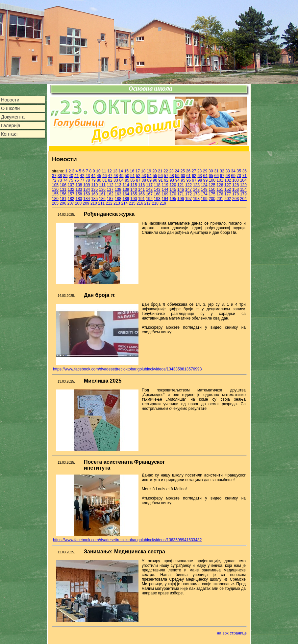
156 (63, 194)
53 (144, 176)
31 (216, 171)
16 (132, 171)
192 (149, 199)
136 (102, 189)
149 (204, 189)
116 (141, 185)
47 (110, 176)
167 (149, 194)
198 (196, 199)
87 (138, 180)
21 (160, 171)
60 (183, 176)
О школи (10, 108)
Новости (10, 100)
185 (94, 199)
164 (126, 194)
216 (140, 203)
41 (76, 176)
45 (99, 176)
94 (177, 180)
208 (78, 203)
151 (220, 189)
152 (228, 189)
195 (173, 199)
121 (181, 185)
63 (199, 176)
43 (88, 176)
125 (212, 185)
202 (228, 199)
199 (204, 199)
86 (132, 180)
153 (236, 189)
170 (173, 194)
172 (188, 194)
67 (222, 176)
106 (63, 185)
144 (165, 189)
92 (166, 180)
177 (228, 194)
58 (172, 176)
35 (239, 171)
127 (228, 185)
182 (71, 199)
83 (116, 180)
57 (166, 176)
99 (205, 180)
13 (115, 171)
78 (88, 180)
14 (121, 171)
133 (79, 189)
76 (76, 180)
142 (149, 189)
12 (109, 171)
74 (65, 180)
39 (65, 176)
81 (104, 180)
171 (181, 194)
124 (204, 185)
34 (233, 171)
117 (149, 185)
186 (102, 199)
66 (216, 176)
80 (99, 180)
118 (157, 185)
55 (155, 176)
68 (227, 176)
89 (149, 180)
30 (211, 171)
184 (87, 199)
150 (212, 189)
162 (110, 194)
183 (79, 199)
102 (228, 180)
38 (60, 176)
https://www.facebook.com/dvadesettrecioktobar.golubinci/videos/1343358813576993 (127, 369)
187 (110, 199)
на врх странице (232, 633)
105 (55, 185)
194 (165, 199)
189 (126, 199)
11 (104, 171)
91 (161, 180)
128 (236, 185)
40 (71, 176)
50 (127, 176)
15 (126, 171)
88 (144, 180)
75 (71, 180)
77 (82, 180)
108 (79, 185)
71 (245, 176)
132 (71, 189)
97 (194, 180)
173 (196, 194)
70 (239, 176)
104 (243, 180)
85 (127, 180)
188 (118, 199)
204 (243, 199)
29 (205, 171)
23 (171, 171)
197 (188, 199)
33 (227, 171)
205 (55, 203)
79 (93, 180)
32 (222, 171)
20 (154, 171)
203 (236, 199)
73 (60, 180)
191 (141, 199)
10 (98, 171)
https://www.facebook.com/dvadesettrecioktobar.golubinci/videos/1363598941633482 (127, 540)
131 (63, 189)
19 (149, 171)
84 (121, 180)
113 (118, 185)
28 (199, 171)
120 (173, 185)
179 (243, 194)
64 (205, 176)
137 (110, 189)
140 (134, 189)
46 (104, 176)
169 (165, 194)
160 (94, 194)
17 (138, 171)
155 (55, 194)
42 (82, 176)
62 (194, 176)
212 (109, 203)
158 (79, 194)
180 (55, 199)
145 (173, 189)
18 (143, 171)
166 (141, 194)
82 (110, 180)
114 (126, 185)
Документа (13, 117)
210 (94, 203)
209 (86, 203)
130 (55, 189)
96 (189, 180)
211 (101, 203)
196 (181, 199)
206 (63, 203)
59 (177, 176)
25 (183, 171)
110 (94, 185)
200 (212, 199)
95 (183, 180)
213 (117, 203)
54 (149, 176)
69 (233, 176)
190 (134, 199)
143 (157, 189)
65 (211, 176)
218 (155, 203)
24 (177, 171)
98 (200, 180)
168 (157, 194)
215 (132, 203)
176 (220, 194)
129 (243, 185)
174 (204, 194)
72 (54, 180)
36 (245, 171)
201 (220, 199)
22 (166, 171)
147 (188, 189)
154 (243, 189)
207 (71, 203)
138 (118, 189)
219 (163, 203)
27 (194, 171)
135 (94, 189)
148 (196, 189)
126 (220, 185)
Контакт (10, 134)
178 (236, 194)
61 (188, 176)
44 (93, 176)
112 (110, 185)
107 (71, 185)
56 (160, 176)
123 (196, 185)
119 (165, 185)
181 (63, 199)
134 (87, 189)
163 (118, 194)
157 (71, 194)
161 (102, 194)
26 (188, 171)
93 (172, 180)
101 (220, 180)
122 (188, 185)
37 (54, 176)
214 (124, 203)
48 (116, 176)
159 (87, 194)
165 (134, 194)
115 (134, 185)
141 (141, 189)
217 (148, 203)
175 (212, 194)
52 (138, 176)
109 (87, 185)
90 (155, 180)
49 (121, 176)
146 (181, 189)
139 (126, 189)
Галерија (11, 125)
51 (132, 176)
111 (102, 185)
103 (236, 180)
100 (212, 180)
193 (157, 199)
